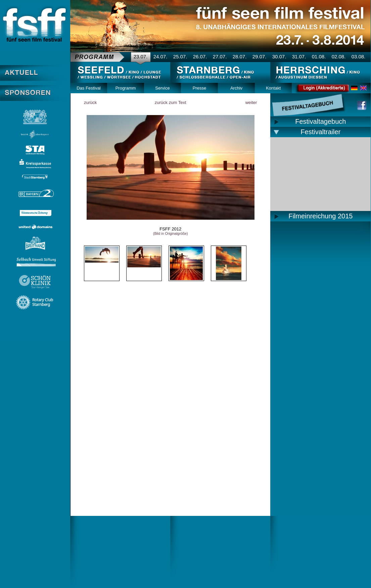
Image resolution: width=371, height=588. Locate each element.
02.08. (339, 57)
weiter (251, 102)
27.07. (220, 57)
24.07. (160, 57)
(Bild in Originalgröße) (171, 233)
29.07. (260, 57)
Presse (199, 88)
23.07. (141, 57)
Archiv (236, 88)
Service (162, 88)
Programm (126, 88)
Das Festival (89, 88)
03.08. (359, 57)
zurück (90, 102)
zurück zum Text (171, 102)
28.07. (240, 57)
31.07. (299, 57)
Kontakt (273, 88)
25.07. (180, 57)
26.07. (200, 57)
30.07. (279, 57)
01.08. (319, 57)
